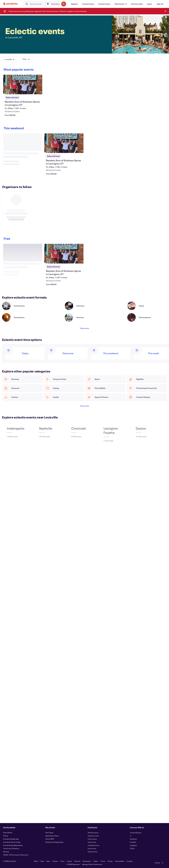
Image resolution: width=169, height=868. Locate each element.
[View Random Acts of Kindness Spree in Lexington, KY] (23, 84)
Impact (69, 861)
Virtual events (92, 852)
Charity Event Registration (55, 842)
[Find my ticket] (137, 4)
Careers (55, 861)
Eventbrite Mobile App (11, 839)
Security (77, 861)
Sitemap (6, 852)
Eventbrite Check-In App (12, 842)
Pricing (6, 836)
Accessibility (120, 861)
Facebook (133, 839)
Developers (87, 861)
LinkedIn (133, 842)
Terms (103, 861)
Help (48, 861)
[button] (121, 4)
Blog (42, 861)
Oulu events (92, 842)
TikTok (132, 848)
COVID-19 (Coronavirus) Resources (16, 855)
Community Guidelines (11, 848)
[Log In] (149, 4)
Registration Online (52, 836)
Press (62, 861)
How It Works (8, 833)
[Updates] (74, 4)
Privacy (110, 861)
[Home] (10, 4)
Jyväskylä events (93, 845)
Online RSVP (50, 839)
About (36, 861)
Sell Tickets (49, 833)
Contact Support (136, 833)
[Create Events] (104, 4)
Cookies (130, 861)
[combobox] (55, 4)
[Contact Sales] (88, 4)
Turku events (92, 839)
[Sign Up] (160, 4)
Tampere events (93, 836)
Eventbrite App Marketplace (13, 845)
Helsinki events (93, 833)
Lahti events (92, 848)
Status (96, 861)
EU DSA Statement (73, 864)
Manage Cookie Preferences (92, 864)
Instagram (133, 845)
